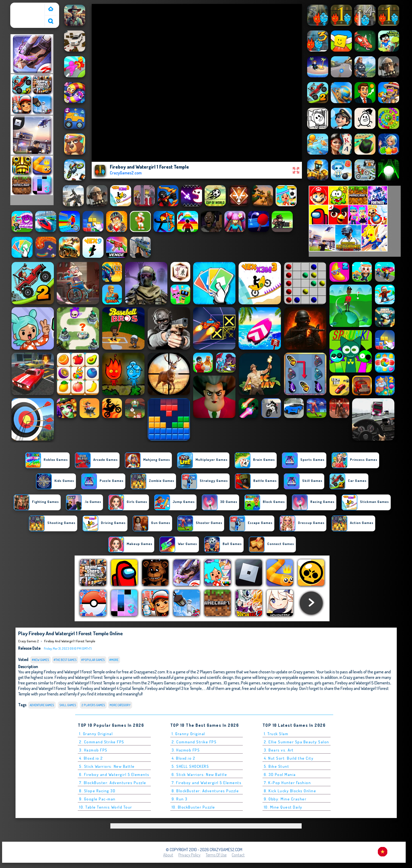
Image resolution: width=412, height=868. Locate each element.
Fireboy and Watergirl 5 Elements (363, 683)
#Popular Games (93, 660)
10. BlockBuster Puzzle (193, 807)
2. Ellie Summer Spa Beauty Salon (297, 742)
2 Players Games (93, 705)
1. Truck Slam (276, 734)
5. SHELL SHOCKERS (190, 766)
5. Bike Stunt (277, 766)
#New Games (40, 660)
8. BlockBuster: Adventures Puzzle (205, 791)
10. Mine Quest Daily (283, 807)
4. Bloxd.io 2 (91, 758)
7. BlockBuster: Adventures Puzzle (113, 783)
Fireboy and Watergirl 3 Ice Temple (174, 688)
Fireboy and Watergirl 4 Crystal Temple (112, 688)
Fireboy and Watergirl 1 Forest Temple (70, 641)
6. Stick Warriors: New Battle (199, 774)
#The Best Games (65, 660)
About (168, 855)
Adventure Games (42, 705)
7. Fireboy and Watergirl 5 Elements (207, 783)
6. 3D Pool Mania (280, 774)
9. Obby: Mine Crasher (285, 799)
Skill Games (68, 705)
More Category (120, 705)
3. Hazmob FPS (93, 750)
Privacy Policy (189, 855)
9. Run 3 (180, 799)
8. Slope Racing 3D (97, 791)
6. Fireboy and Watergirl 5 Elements (114, 774)
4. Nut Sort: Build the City (289, 758)
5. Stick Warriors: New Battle (107, 766)
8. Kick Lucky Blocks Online (290, 791)
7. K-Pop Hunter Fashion (287, 783)
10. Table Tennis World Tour (106, 807)
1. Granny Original (96, 734)
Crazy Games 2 (25, 6)
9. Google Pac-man (97, 799)
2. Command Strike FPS (102, 742)
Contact (238, 855)
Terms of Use (216, 855)
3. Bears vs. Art (279, 750)
